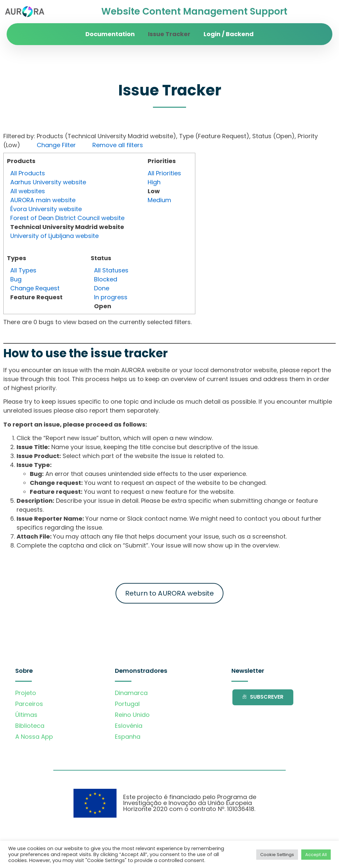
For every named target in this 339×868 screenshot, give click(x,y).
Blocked (106, 279)
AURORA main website (43, 200)
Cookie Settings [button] (277, 855)
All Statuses (111, 270)
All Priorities (164, 173)
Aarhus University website (48, 182)
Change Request (35, 288)
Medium (159, 200)
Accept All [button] (316, 855)
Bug (16, 279)
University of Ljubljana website (54, 236)
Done (102, 288)
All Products (28, 173)
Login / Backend (229, 34)
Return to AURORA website (169, 593)
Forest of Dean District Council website (67, 218)
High (154, 182)
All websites (28, 191)
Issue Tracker (169, 34)
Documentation (110, 34)
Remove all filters (118, 145)
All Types (23, 270)
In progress (111, 297)
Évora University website (46, 209)
